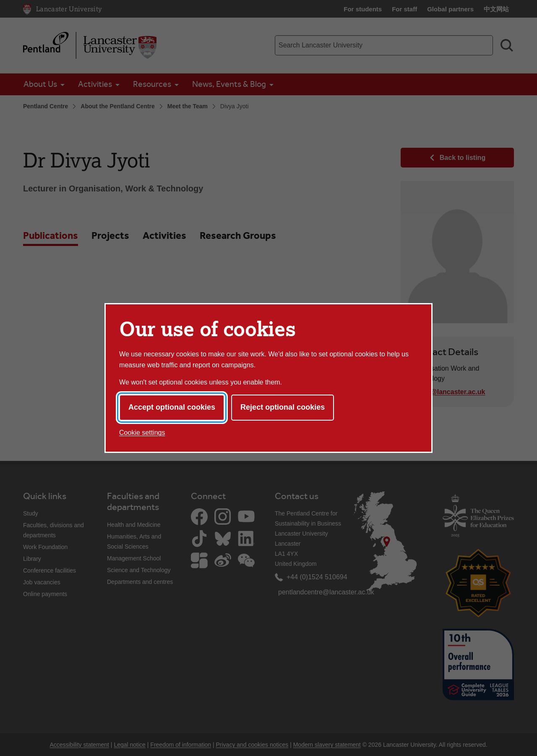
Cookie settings (142, 433)
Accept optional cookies (172, 407)
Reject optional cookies (283, 407)
